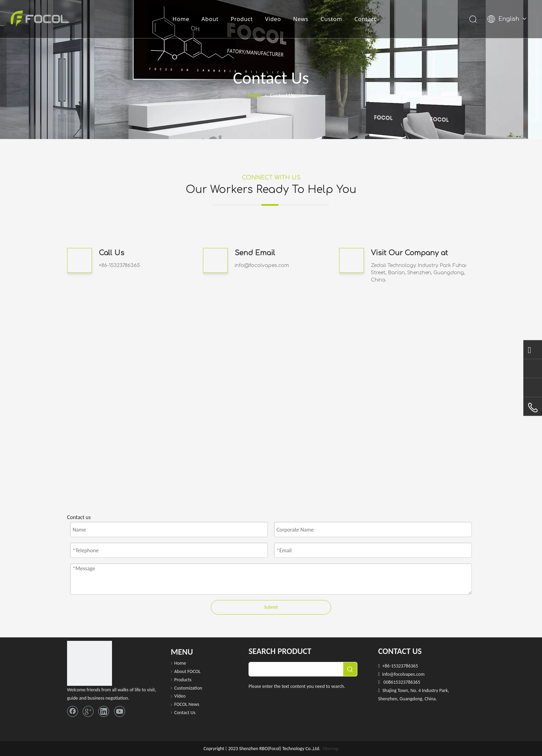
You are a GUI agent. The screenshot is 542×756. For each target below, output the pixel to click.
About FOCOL (187, 671)
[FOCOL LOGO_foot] (90, 663)
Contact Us (185, 713)
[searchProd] (296, 669)
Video (273, 19)
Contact (365, 19)
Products (183, 680)
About (210, 19)
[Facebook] (73, 711)
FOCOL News (187, 704)
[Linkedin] (104, 711)
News (301, 19)
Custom (331, 19)
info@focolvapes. (256, 265)
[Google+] (88, 711)
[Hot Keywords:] (350, 669)
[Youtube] (120, 711)
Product (242, 19)
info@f (389, 674)
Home (181, 19)
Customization (188, 688)
